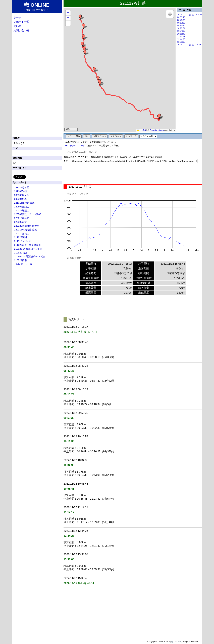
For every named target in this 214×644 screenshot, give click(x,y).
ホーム (17, 17)
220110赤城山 (22, 233)
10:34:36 (181, 31)
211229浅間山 (22, 237)
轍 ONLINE (176, 642)
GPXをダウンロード (75, 145)
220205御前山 (22, 222)
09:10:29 (181, 23)
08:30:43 (181, 17)
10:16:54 (181, 28)
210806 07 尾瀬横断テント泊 (29, 256)
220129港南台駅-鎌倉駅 (27, 226)
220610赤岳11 (22, 218)
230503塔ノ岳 (22, 195)
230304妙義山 (22, 199)
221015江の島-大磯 (24, 203)
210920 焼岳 (21, 253)
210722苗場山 (22, 260)
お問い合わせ (21, 30)
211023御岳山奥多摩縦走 (28, 245)
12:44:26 (181, 39)
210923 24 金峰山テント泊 (28, 249)
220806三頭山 (22, 207)
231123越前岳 (22, 187)
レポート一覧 (21, 22)
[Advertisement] (133, 174)
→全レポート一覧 (23, 264)
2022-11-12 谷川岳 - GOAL (189, 45)
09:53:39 (181, 26)
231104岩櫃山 (22, 191)
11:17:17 (181, 37)
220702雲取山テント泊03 (28, 214)
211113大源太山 (23, 241)
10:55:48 (181, 34)
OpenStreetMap (157, 130)
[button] (159, 117)
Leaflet (142, 130)
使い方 (17, 26)
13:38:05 (181, 42)
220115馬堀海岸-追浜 (25, 230)
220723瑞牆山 (22, 210)
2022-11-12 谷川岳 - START (190, 15)
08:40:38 (181, 20)
